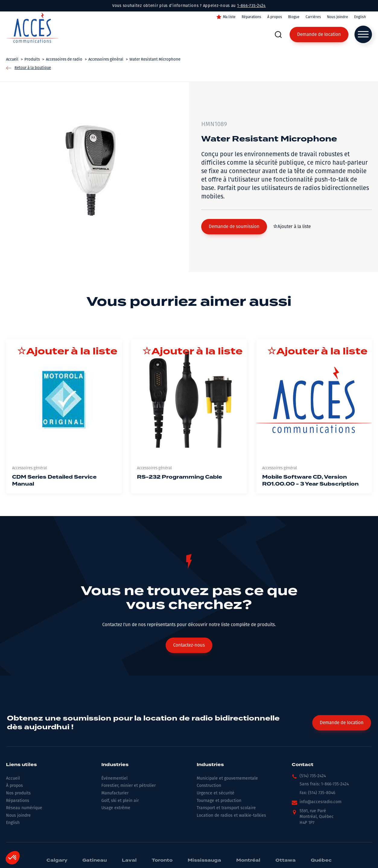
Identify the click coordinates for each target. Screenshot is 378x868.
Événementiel (114, 778)
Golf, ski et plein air (120, 801)
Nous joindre (338, 17)
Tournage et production (219, 801)
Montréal (248, 860)
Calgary (57, 860)
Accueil (13, 778)
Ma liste (229, 17)
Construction (209, 786)
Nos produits (18, 793)
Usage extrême (116, 808)
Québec (321, 860)
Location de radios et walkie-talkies (231, 815)
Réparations (251, 17)
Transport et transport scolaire (226, 808)
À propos (275, 17)
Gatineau (95, 860)
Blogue (294, 17)
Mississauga (204, 860)
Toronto (162, 860)
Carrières (313, 17)
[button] (234, 227)
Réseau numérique (24, 808)
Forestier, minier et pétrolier (129, 786)
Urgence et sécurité (216, 793)
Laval (129, 860)
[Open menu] (363, 34)
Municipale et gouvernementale (227, 778)
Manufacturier (115, 793)
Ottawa (286, 860)
